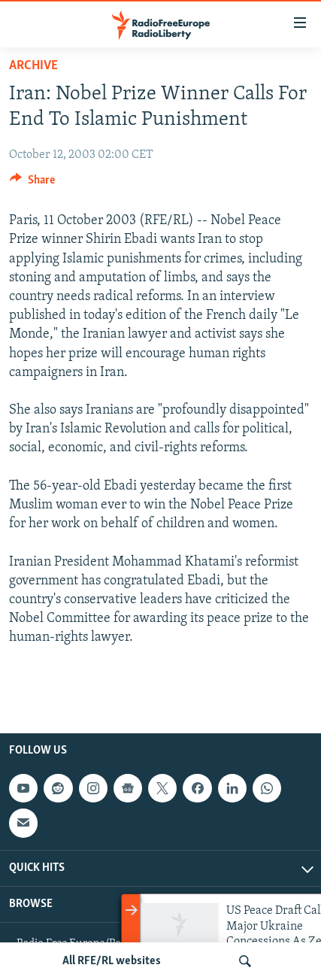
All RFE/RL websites (112, 961)
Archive (33, 66)
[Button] (32, 184)
